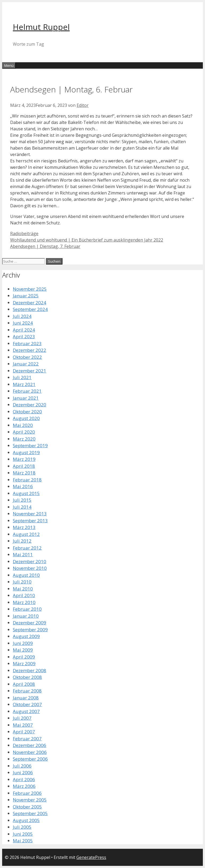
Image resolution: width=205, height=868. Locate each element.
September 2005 (30, 813)
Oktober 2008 (27, 677)
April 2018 (24, 466)
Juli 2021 (22, 377)
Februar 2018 (27, 480)
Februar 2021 (27, 391)
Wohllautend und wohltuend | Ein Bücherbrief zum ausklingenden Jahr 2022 (87, 240)
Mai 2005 (23, 841)
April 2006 (24, 779)
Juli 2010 (22, 582)
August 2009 (26, 636)
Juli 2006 (22, 766)
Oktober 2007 (27, 704)
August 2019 (26, 452)
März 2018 (24, 473)
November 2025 (30, 289)
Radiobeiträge (24, 233)
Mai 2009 (23, 650)
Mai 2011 (23, 554)
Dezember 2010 (29, 561)
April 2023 (24, 336)
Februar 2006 (27, 793)
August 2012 (26, 534)
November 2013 (30, 514)
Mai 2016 (23, 486)
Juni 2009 (23, 643)
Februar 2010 (27, 609)
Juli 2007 (22, 718)
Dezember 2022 (29, 350)
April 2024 (24, 330)
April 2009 (24, 657)
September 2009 (30, 630)
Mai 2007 (23, 725)
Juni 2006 (23, 772)
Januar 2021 (26, 398)
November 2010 (30, 568)
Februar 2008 (27, 691)
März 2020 (24, 439)
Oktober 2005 (27, 807)
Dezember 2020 (29, 405)
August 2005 (26, 820)
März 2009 (24, 663)
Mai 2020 (23, 425)
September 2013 (30, 521)
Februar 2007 (27, 739)
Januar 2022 (26, 364)
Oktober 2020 (27, 412)
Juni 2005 (23, 834)
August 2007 (26, 711)
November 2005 (30, 800)
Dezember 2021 (29, 371)
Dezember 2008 (29, 670)
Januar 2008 (26, 698)
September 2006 (30, 759)
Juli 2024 (22, 316)
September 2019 (30, 445)
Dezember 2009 (29, 623)
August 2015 (26, 493)
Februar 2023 (27, 343)
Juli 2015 (22, 500)
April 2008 (24, 684)
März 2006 (24, 786)
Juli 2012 (22, 541)
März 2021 (24, 384)
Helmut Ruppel (41, 27)
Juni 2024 (23, 323)
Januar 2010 (26, 616)
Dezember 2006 (29, 745)
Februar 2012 (27, 548)
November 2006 (30, 752)
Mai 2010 (23, 589)
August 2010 (26, 575)
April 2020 (24, 432)
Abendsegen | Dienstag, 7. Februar (45, 246)
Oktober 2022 (27, 357)
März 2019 (24, 459)
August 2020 (26, 418)
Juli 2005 (22, 827)
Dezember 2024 (29, 303)
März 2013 (24, 527)
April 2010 (24, 595)
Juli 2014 (22, 507)
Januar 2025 (26, 296)
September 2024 (30, 309)
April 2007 (24, 732)
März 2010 (24, 602)
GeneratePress (91, 857)
